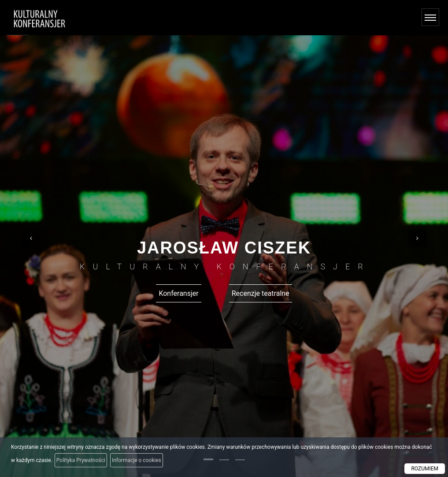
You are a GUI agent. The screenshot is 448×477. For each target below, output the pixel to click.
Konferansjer (178, 293)
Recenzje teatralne (261, 293)
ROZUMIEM (425, 469)
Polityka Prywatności (81, 460)
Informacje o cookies (137, 460)
